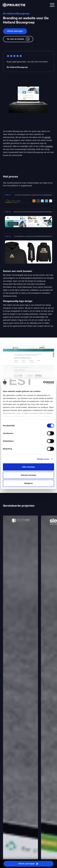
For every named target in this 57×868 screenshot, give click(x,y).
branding (49, 146)
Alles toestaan (28, 467)
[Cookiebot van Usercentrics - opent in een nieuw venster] (43, 383)
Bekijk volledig (44, 374)
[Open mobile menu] (52, 5)
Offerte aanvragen (15, 31)
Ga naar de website (18, 39)
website (47, 137)
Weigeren (28, 483)
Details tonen (43, 459)
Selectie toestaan (29, 475)
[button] (28, 864)
